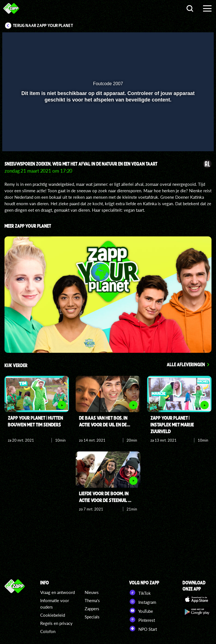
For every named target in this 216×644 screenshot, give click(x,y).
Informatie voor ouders (55, 604)
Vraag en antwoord (58, 592)
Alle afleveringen (186, 364)
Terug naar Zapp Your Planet (43, 26)
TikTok (140, 593)
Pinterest (142, 620)
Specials (92, 617)
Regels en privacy (56, 623)
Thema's (92, 600)
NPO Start (143, 629)
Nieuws (92, 592)
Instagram (143, 602)
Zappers (92, 609)
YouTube (141, 611)
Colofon (48, 631)
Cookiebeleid (53, 615)
